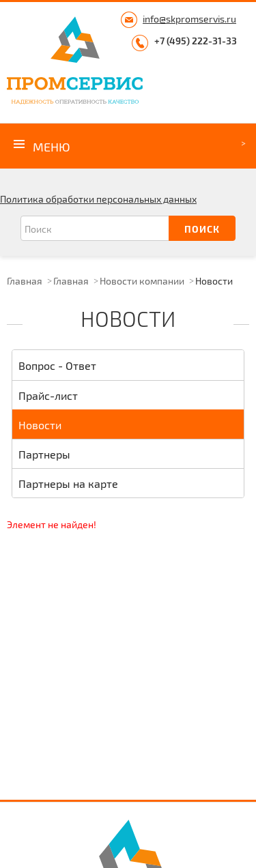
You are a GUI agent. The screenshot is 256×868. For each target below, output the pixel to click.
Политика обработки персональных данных (98, 199)
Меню (52, 147)
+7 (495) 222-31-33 (196, 41)
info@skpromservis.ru (189, 19)
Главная (25, 281)
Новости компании (142, 281)
